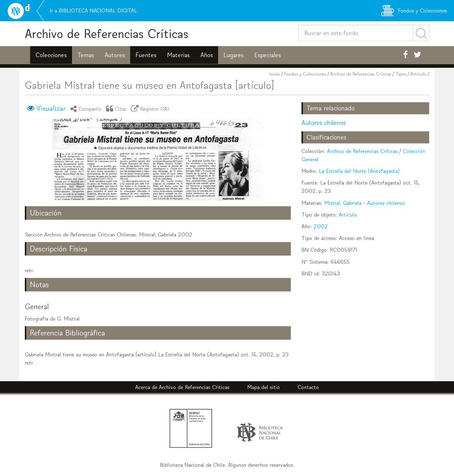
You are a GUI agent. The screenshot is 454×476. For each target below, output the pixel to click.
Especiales (268, 55)
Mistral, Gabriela (343, 203)
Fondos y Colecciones (305, 74)
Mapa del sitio (264, 387)
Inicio (275, 74)
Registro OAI (151, 108)
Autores (115, 55)
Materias (178, 55)
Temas (86, 55)
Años (207, 55)
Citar (117, 108)
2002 (321, 226)
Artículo (418, 74)
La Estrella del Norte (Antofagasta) (359, 171)
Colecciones (51, 55)
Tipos (401, 74)
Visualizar (51, 108)
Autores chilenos (324, 123)
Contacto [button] (308, 387)
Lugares (234, 55)
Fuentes (146, 55)
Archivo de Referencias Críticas (107, 34)
